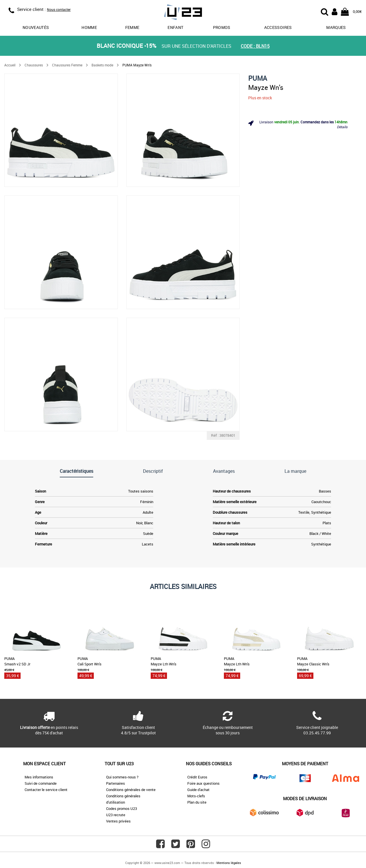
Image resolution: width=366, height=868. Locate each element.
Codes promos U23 (122, 808)
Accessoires (278, 27)
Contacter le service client (46, 790)
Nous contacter (59, 9)
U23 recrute (116, 815)
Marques (336, 27)
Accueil (10, 65)
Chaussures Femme (67, 65)
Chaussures (34, 65)
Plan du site (197, 802)
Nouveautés (36, 27)
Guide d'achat (198, 790)
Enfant (175, 27)
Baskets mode (102, 65)
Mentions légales (229, 863)
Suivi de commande (41, 783)
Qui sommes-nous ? (122, 777)
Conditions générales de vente (131, 790)
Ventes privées (118, 821)
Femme (132, 27)
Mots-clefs (196, 796)
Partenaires (116, 783)
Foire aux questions (203, 783)
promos (222, 27)
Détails (342, 127)
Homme (89, 27)
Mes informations (39, 777)
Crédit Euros (197, 777)
